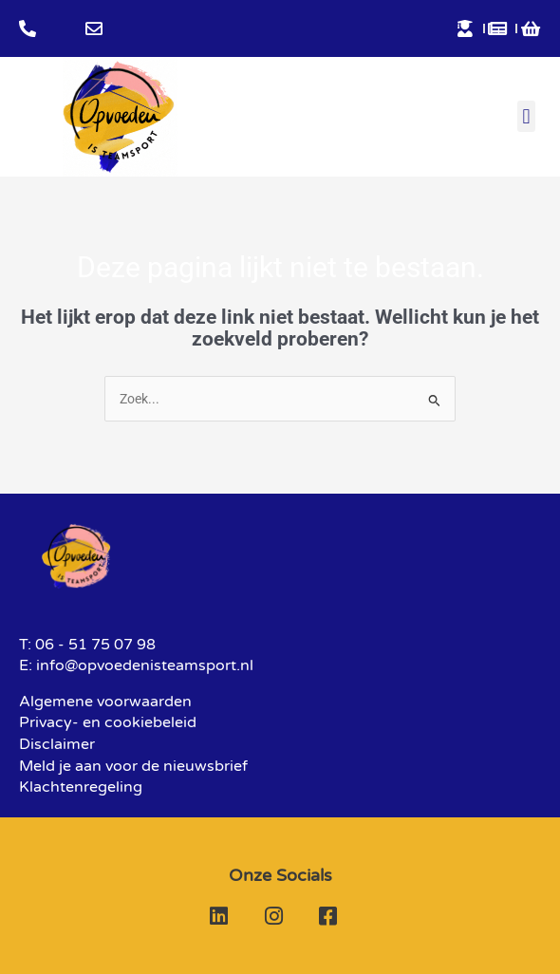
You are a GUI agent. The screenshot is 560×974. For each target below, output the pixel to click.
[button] (526, 116)
